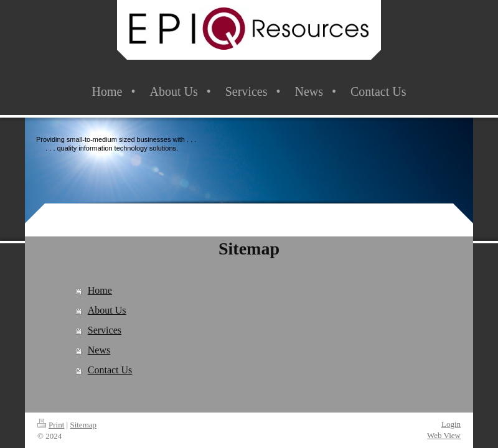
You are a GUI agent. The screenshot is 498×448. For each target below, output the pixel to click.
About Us (107, 310)
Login (451, 424)
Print (51, 425)
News (99, 350)
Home (100, 290)
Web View (444, 435)
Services (105, 330)
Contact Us (110, 370)
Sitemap (83, 425)
